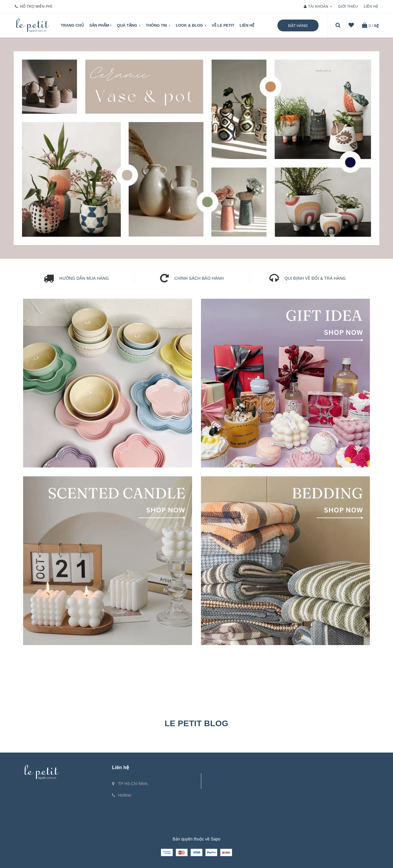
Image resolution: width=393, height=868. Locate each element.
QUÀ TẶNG (129, 26)
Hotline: (125, 795)
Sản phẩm (101, 25)
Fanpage (219, 781)
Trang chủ (72, 25)
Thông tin (158, 26)
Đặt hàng (298, 26)
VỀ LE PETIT (223, 25)
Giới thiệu (348, 7)
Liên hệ (371, 7)
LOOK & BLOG (191, 26)
